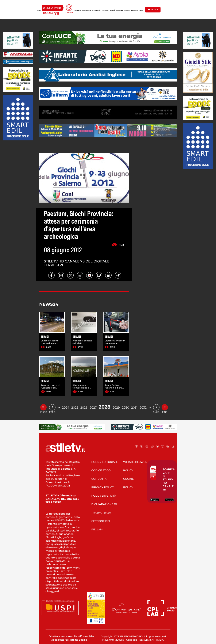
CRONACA (77, 10)
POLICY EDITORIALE (105, 462)
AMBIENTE (134, 10)
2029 (116, 408)
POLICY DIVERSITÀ (104, 496)
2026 (84, 408)
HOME (39, 10)
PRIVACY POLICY (103, 487)
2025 (75, 408)
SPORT (142, 10)
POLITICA (105, 10)
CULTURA (120, 10)
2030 (126, 408)
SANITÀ (112, 10)
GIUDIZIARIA (87, 10)
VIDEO (153, 10)
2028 (105, 407)
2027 (93, 408)
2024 (66, 408)
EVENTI (127, 10)
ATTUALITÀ (96, 10)
